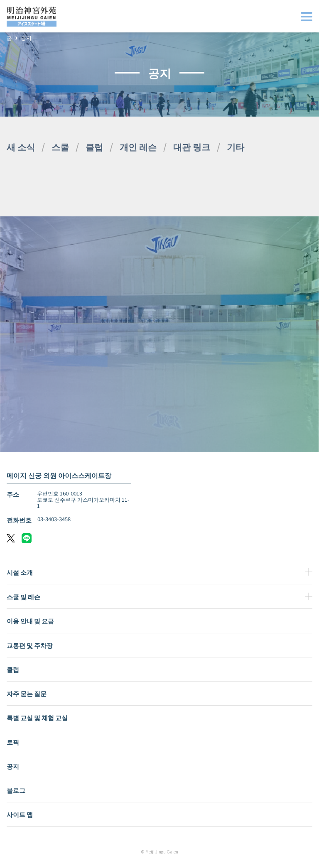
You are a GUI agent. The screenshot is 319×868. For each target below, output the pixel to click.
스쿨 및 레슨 (23, 597)
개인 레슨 (138, 147)
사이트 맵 (20, 814)
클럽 (94, 147)
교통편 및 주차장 (30, 645)
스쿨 (60, 147)
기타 (236, 147)
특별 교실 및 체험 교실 (37, 717)
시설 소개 (20, 572)
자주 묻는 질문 (27, 693)
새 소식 (21, 147)
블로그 (16, 790)
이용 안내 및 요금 (30, 621)
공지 (26, 38)
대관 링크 (192, 147)
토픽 (13, 742)
